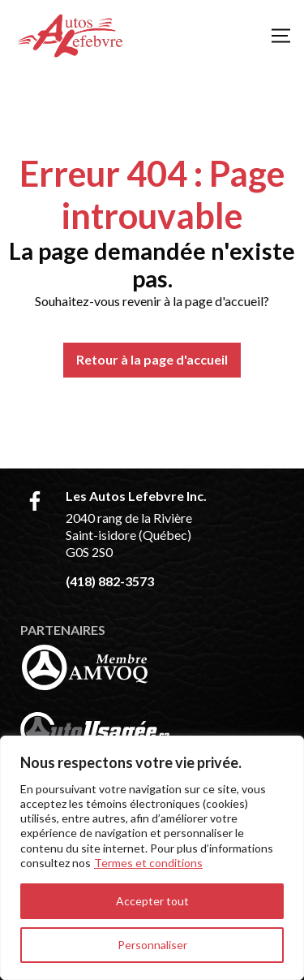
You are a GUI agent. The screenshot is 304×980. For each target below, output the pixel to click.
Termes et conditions (148, 863)
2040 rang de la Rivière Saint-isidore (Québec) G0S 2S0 (129, 535)
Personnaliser (152, 945)
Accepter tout (152, 901)
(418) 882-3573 (110, 581)
